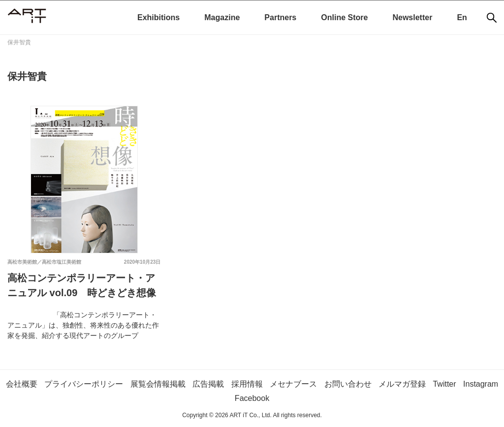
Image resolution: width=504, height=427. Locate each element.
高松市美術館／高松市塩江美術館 (44, 262)
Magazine (222, 17)
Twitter (444, 384)
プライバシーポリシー (84, 384)
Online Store (344, 17)
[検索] (492, 18)
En (462, 17)
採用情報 (247, 384)
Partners (280, 17)
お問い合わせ (348, 384)
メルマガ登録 (402, 384)
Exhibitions (158, 17)
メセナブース (293, 384)
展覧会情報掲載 (158, 384)
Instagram (481, 384)
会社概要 (22, 384)
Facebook (252, 398)
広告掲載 (208, 384)
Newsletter (412, 17)
